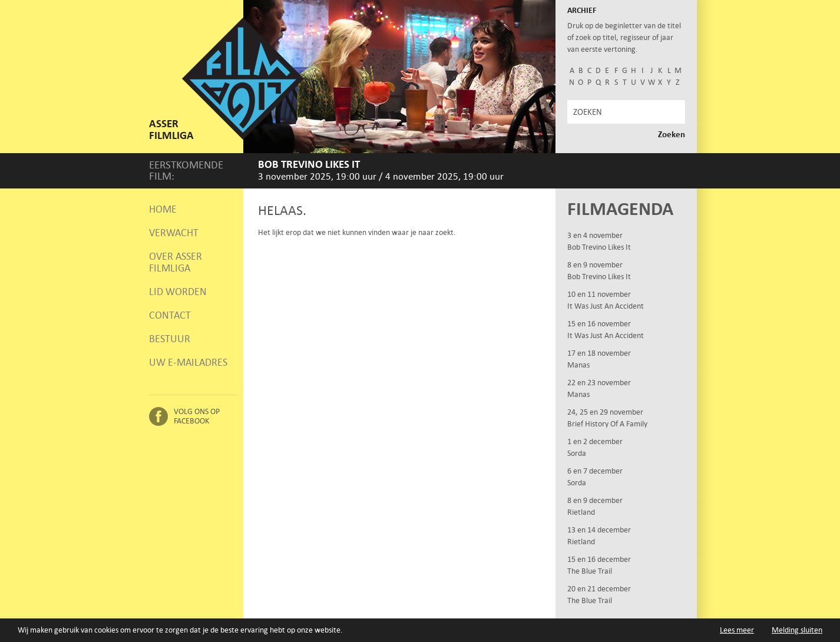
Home (163, 209)
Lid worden (178, 292)
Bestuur (170, 339)
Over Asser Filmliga (176, 262)
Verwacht (174, 233)
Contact (170, 315)
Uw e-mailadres (188, 362)
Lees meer (737, 630)
